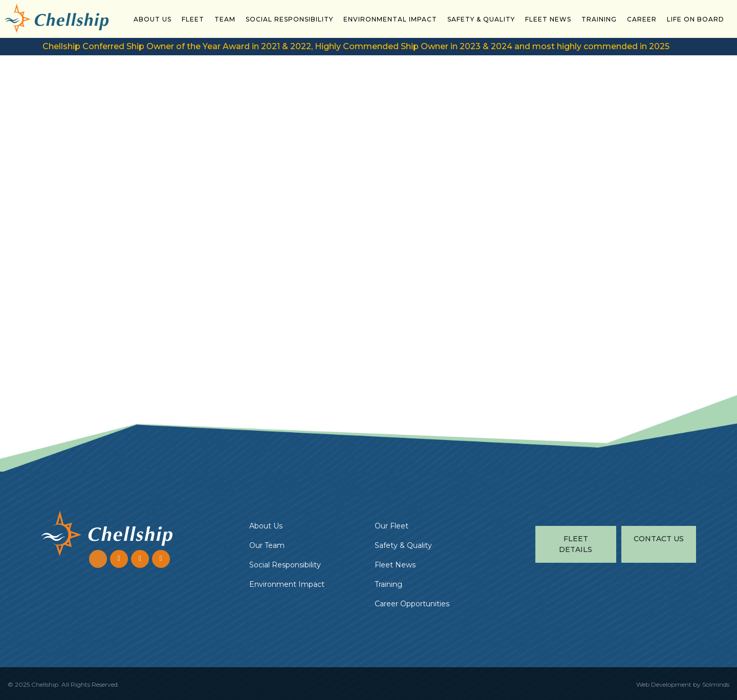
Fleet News (548, 19)
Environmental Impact (390, 19)
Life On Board (696, 19)
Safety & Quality (481, 19)
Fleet (193, 19)
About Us (153, 19)
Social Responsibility (289, 19)
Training (599, 19)
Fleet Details (576, 544)
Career (642, 19)
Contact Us (659, 539)
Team (225, 19)
